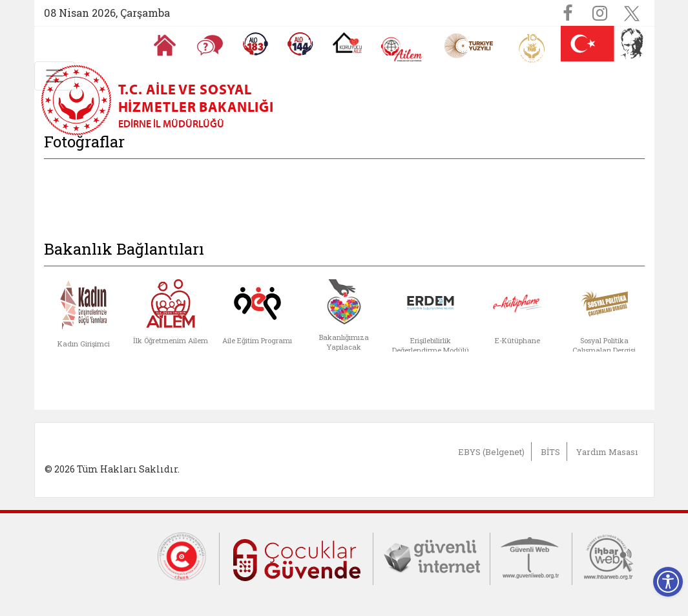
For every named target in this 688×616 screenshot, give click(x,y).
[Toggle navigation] (55, 76)
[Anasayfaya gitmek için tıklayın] (165, 45)
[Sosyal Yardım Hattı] (300, 44)
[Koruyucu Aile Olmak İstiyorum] (347, 43)
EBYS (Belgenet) (491, 452)
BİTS (550, 452)
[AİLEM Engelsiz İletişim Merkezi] (402, 49)
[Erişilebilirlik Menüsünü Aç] (668, 582)
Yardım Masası (607, 452)
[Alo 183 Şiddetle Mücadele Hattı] (255, 44)
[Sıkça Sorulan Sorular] (210, 45)
